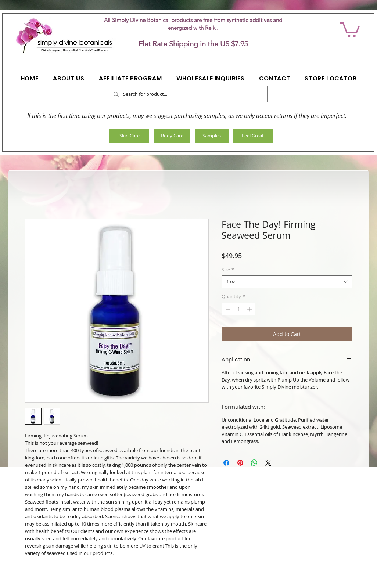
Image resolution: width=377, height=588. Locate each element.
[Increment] (250, 309)
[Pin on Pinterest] (240, 463)
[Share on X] (268, 463)
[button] (350, 29)
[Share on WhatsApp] (254, 463)
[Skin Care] (129, 136)
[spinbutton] (239, 309)
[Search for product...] (187, 94)
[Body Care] (172, 136)
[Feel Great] (253, 136)
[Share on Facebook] (226, 463)
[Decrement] (227, 309)
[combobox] (287, 282)
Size (228, 270)
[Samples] (212, 136)
